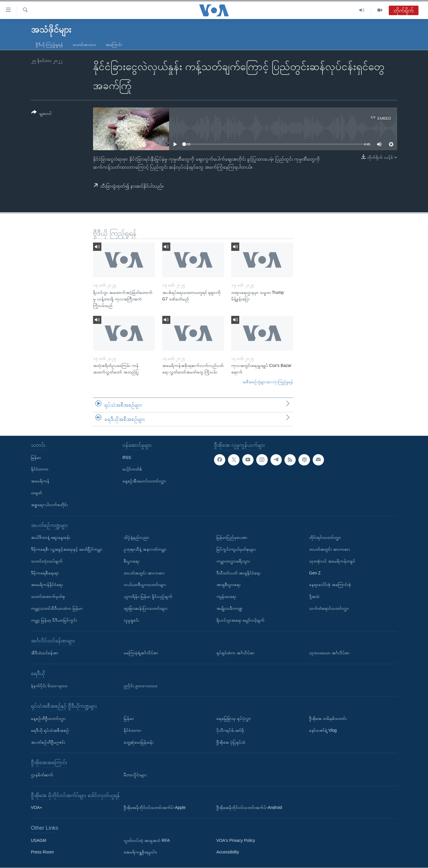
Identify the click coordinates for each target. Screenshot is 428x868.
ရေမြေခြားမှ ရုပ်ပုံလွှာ (234, 718)
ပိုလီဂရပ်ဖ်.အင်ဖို (230, 730)
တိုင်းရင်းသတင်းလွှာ (325, 537)
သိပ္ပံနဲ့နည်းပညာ (136, 537)
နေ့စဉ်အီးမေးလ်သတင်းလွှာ (144, 481)
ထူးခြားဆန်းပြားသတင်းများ (145, 608)
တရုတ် (36, 493)
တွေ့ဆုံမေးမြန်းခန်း (139, 742)
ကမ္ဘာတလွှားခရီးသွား (233, 561)
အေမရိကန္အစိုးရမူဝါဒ (140, 852)
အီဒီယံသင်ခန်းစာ (45, 653)
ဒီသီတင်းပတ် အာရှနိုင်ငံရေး (238, 573)
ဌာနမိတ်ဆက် (42, 775)
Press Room (42, 852)
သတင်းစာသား (84, 45)
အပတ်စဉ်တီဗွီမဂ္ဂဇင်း (48, 742)
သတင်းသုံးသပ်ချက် (47, 561)
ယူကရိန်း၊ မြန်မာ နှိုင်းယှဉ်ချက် (148, 596)
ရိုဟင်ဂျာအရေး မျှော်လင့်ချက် (240, 620)
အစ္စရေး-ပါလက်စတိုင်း (49, 505)
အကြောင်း (114, 45)
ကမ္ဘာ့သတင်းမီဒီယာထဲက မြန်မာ (57, 608)
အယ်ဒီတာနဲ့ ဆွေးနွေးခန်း (51, 537)
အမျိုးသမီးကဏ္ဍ (229, 608)
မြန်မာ (36, 457)
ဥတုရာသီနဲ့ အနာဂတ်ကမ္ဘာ (145, 549)
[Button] (41, 114)
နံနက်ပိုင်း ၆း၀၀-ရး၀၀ (49, 686)
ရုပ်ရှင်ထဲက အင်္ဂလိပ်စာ (235, 653)
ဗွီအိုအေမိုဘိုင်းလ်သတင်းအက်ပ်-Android (249, 808)
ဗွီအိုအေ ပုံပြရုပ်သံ (231, 742)
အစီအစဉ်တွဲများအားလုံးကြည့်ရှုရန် (268, 382)
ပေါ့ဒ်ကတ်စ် (132, 469)
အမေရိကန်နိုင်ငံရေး (47, 585)
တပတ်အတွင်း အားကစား (144, 573)
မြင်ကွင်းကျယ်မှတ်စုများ (236, 549)
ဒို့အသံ (314, 596)
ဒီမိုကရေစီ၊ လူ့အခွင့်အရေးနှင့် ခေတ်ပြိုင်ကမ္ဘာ (67, 549)
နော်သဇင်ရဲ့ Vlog (323, 730)
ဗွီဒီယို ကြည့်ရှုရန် (49, 45)
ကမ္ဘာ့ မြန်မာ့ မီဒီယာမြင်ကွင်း (54, 620)
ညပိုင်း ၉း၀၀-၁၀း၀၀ (141, 686)
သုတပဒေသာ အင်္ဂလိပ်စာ (329, 653)
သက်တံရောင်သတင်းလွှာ (329, 608)
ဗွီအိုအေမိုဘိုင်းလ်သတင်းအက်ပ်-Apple (155, 808)
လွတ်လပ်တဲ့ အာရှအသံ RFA (147, 840)
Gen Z (315, 573)
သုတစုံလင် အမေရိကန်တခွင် (332, 561)
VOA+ (37, 808)
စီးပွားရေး (132, 561)
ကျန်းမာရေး (226, 596)
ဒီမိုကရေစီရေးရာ (45, 573)
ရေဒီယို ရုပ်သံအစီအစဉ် (50, 730)
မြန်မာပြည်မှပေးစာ (232, 537)
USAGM (38, 840)
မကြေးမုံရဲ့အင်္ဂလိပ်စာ (141, 653)
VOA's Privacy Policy (236, 840)
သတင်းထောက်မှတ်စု (48, 596)
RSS (127, 457)
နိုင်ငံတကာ (40, 469)
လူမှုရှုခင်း (131, 620)
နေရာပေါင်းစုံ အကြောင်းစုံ (330, 585)
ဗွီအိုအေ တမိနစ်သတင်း (328, 718)
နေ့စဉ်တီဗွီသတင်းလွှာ (48, 718)
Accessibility (228, 852)
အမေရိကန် (40, 481)
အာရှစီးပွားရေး (228, 585)
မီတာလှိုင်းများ (135, 775)
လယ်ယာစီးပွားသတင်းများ (145, 585)
